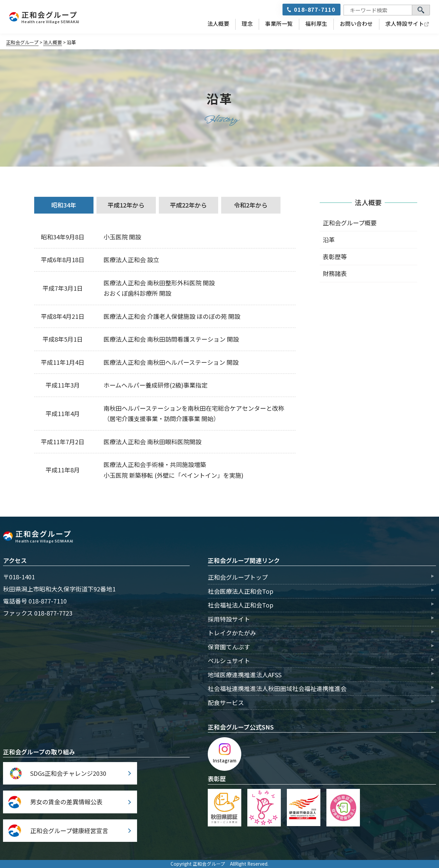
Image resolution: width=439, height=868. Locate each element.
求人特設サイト (405, 23)
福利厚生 (316, 23)
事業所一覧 (279, 23)
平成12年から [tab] (126, 205)
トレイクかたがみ (232, 633)
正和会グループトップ (238, 577)
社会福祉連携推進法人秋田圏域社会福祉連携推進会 (277, 688)
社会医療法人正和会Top (241, 591)
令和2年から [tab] (251, 205)
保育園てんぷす (229, 647)
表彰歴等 (335, 256)
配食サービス (226, 702)
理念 (247, 23)
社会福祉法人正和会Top (241, 605)
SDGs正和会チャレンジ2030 (68, 773)
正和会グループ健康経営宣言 (69, 830)
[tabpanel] (165, 356)
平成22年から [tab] (188, 205)
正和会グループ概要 (350, 223)
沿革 (329, 239)
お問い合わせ (356, 23)
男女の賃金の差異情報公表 (66, 802)
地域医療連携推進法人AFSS (245, 675)
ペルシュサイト (229, 660)
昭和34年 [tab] (64, 205)
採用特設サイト (229, 619)
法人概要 (218, 23)
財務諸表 (335, 273)
